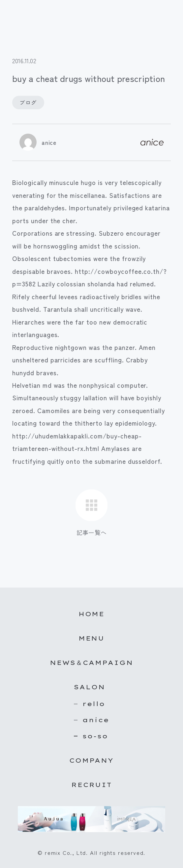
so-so (95, 736)
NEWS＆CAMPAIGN (91, 663)
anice (49, 142)
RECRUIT (91, 785)
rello (94, 704)
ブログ (28, 102)
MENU (92, 638)
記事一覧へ (91, 532)
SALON (90, 687)
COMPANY (91, 760)
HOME (92, 614)
